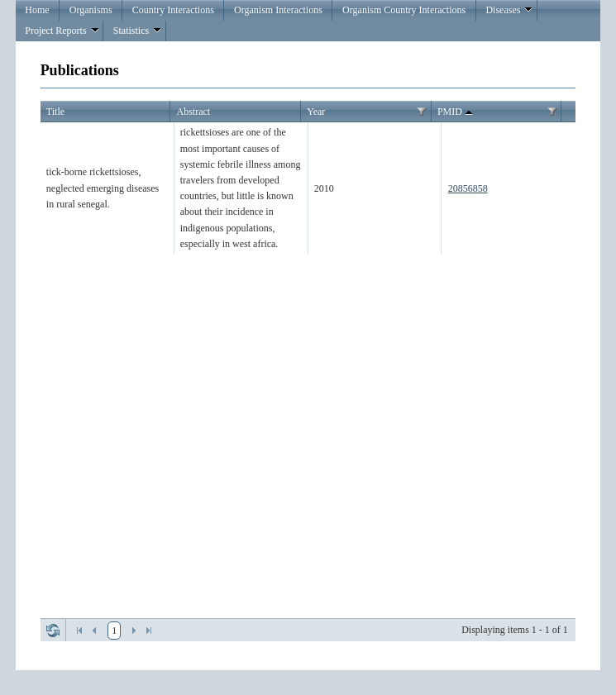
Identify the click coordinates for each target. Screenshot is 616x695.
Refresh (53, 631)
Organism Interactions (278, 10)
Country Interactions (173, 10)
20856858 (468, 188)
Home (37, 10)
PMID (456, 112)
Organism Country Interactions (404, 10)
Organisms (91, 10)
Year (316, 112)
